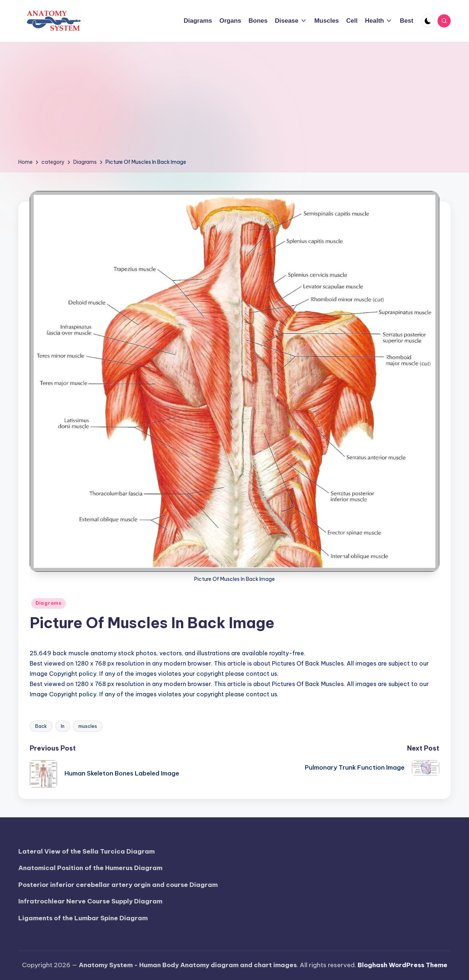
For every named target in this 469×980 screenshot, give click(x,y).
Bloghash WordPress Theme (402, 965)
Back (41, 726)
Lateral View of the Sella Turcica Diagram (86, 851)
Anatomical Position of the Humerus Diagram (90, 868)
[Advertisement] (234, 103)
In (63, 726)
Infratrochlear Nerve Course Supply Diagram (90, 901)
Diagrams (49, 603)
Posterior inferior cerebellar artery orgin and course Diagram (118, 885)
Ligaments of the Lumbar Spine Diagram (83, 918)
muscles (88, 726)
